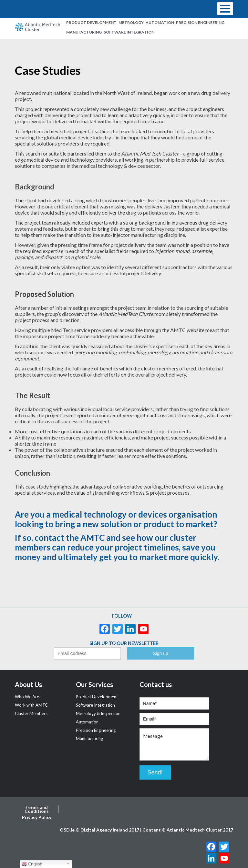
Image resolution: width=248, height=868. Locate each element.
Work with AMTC (31, 705)
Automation (160, 22)
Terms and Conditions (37, 809)
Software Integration (129, 32)
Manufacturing (84, 32)
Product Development (91, 22)
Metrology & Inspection (98, 713)
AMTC (93, 538)
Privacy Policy (37, 817)
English (32, 864)
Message (174, 744)
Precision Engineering (200, 22)
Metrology (131, 22)
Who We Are (27, 697)
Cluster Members (31, 713)
